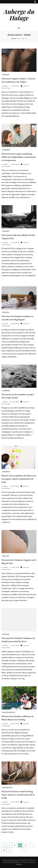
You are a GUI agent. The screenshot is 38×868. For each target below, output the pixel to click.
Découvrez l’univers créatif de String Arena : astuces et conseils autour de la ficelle (18, 795)
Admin (6, 86)
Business (6, 150)
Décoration (7, 787)
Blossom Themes (22, 862)
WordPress (19, 864)
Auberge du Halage (19, 15)
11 (26, 845)
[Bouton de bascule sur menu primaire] (19, 28)
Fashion (6, 75)
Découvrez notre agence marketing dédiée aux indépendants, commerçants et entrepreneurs (19, 157)
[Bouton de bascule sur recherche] (35, 2)
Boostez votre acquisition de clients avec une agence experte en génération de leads (19, 479)
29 (5, 849)
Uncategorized (9, 712)
